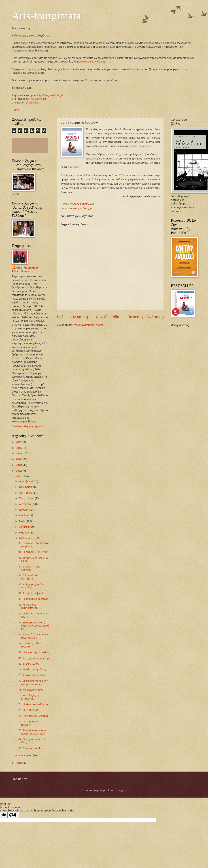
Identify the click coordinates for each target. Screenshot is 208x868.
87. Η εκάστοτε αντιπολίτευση (28, 606)
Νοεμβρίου (26, 487)
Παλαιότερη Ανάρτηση (146, 317)
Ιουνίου (24, 515)
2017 (19, 442)
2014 (19, 459)
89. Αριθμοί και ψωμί (31, 593)
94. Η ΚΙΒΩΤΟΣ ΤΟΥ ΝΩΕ (34, 552)
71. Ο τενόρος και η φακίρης (30, 723)
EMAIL (16, 110)
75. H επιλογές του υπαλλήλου (29, 697)
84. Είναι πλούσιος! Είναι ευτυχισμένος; (33, 636)
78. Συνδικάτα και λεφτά (32, 675)
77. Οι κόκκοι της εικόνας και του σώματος (33, 683)
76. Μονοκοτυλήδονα (31, 690)
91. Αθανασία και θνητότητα (28, 577)
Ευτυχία (87, 208)
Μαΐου (23, 521)
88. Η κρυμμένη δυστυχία (33, 599)
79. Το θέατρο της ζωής (32, 670)
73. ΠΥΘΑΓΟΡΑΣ (29, 710)
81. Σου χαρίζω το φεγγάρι (34, 658)
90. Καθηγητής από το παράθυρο (32, 586)
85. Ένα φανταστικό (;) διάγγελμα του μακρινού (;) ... (34, 626)
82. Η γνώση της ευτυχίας (34, 652)
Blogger (121, 790)
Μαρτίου (24, 533)
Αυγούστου (26, 504)
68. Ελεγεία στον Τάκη (31, 748)
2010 (19, 763)
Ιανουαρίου (26, 755)
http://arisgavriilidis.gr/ (50, 95)
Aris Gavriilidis (38, 99)
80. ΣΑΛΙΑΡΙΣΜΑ (29, 664)
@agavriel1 (33, 103)
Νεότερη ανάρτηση (72, 317)
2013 (19, 465)
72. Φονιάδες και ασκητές (33, 716)
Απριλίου (25, 527)
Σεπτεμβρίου (27, 498)
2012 (19, 471)
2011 (19, 476)
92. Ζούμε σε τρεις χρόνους (29, 568)
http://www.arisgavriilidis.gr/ (90, 62)
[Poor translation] (13, 815)
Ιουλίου (24, 510)
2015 (19, 454)
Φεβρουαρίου (27, 538)
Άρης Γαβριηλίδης (27, 268)
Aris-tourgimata (46, 16)
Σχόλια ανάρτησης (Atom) (88, 325)
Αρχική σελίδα (108, 317)
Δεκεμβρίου (26, 481)
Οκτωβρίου (26, 493)
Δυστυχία (76, 208)
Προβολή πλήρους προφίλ (27, 426)
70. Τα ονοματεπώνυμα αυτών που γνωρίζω (32, 732)
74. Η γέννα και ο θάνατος (34, 704)
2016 (19, 448)
